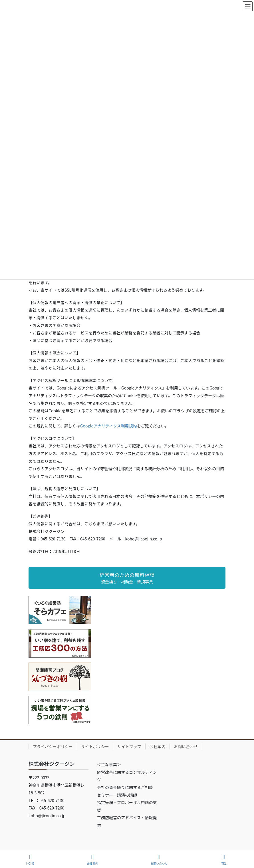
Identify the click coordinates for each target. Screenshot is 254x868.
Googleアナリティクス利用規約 (109, 426)
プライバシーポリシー (53, 746)
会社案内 (158, 746)
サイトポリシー (95, 746)
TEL (224, 860)
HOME (30, 860)
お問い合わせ (186, 746)
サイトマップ (129, 746)
